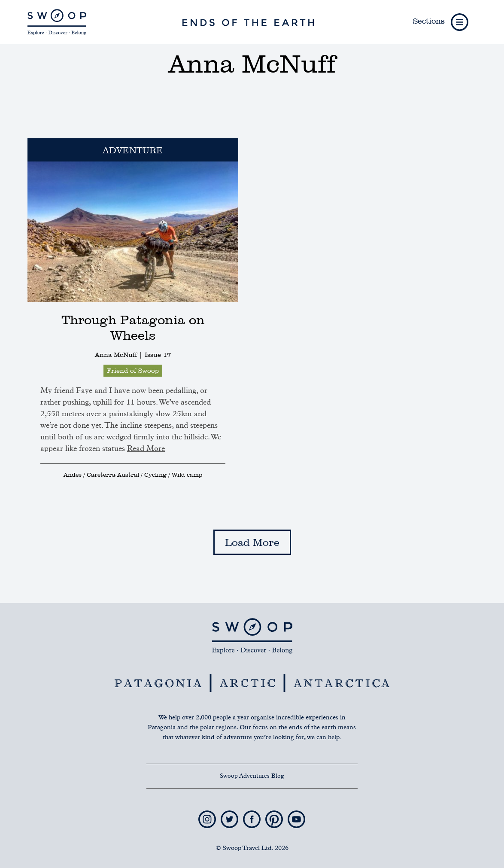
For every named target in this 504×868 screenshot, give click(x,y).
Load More (252, 542)
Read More (146, 449)
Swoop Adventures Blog (252, 776)
